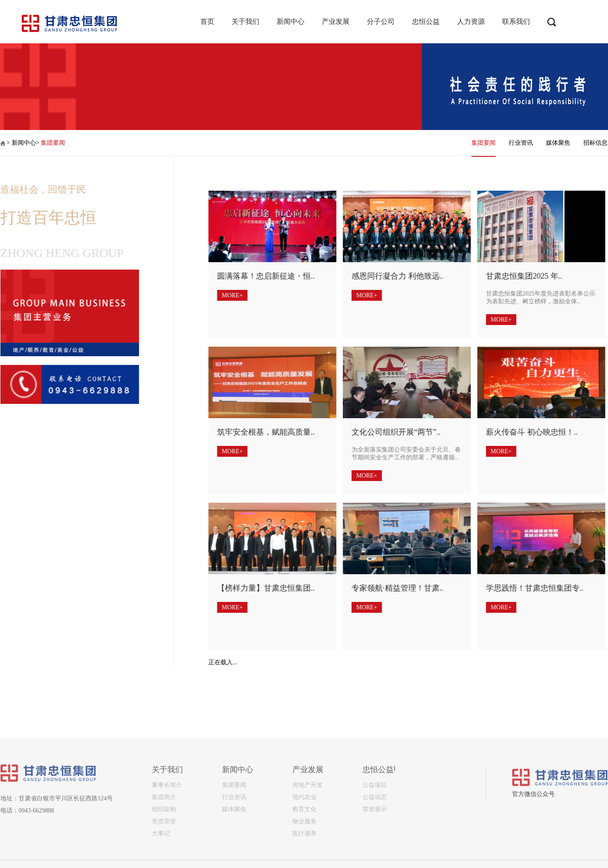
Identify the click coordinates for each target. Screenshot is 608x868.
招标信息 (595, 143)
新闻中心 (291, 21)
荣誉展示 (375, 858)
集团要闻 (53, 143)
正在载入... (209, 662)
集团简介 (164, 846)
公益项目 (375, 834)
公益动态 (375, 846)
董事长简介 (167, 834)
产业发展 (336, 21)
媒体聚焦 (558, 143)
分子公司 (381, 21)
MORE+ (218, 295)
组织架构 (164, 858)
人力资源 (471, 21)
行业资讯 (521, 143)
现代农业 (304, 846)
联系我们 (516, 21)
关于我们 (245, 21)
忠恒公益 (426, 21)
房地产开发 (307, 834)
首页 (207, 21)
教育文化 (304, 858)
